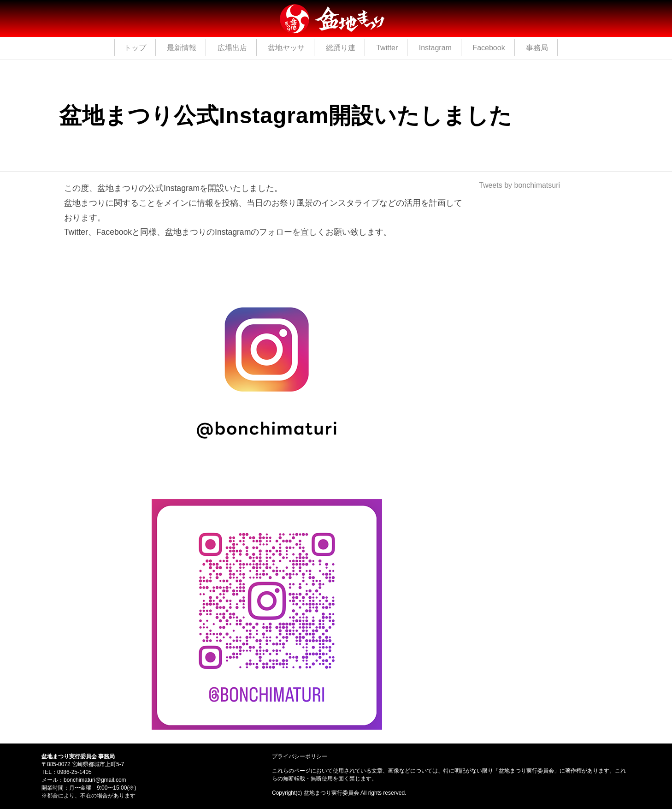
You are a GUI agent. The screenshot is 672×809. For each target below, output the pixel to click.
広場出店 (232, 48)
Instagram (435, 48)
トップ (135, 48)
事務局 (537, 48)
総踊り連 (341, 48)
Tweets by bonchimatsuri (519, 185)
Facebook (489, 48)
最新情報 (182, 48)
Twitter (387, 48)
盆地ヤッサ (286, 48)
